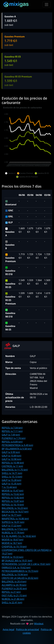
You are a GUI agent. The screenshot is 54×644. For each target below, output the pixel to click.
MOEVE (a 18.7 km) (12, 543)
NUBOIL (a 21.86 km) (13, 599)
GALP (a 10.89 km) (11, 456)
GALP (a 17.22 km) (11, 526)
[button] (10, 173)
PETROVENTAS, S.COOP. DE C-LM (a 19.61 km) (26, 564)
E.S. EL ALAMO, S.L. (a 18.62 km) (19, 536)
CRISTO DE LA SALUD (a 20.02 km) (20, 578)
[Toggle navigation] (47, 5)
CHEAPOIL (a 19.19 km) (14, 547)
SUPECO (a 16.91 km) (13, 522)
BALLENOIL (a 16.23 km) (15, 508)
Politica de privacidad (28, 629)
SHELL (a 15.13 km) (12, 477)
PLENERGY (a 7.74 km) (14, 438)
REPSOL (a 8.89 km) (12, 442)
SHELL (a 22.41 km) (12, 602)
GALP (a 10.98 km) (11, 459)
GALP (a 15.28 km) (11, 480)
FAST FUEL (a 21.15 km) (14, 596)
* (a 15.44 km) (9, 487)
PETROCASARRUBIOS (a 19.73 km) (20, 571)
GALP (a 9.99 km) (11, 452)
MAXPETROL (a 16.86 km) (15, 519)
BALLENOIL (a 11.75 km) (15, 470)
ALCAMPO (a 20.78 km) (14, 585)
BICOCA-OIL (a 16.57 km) (15, 512)
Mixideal (39, 624)
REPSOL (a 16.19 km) (13, 505)
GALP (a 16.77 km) (11, 515)
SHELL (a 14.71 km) (12, 473)
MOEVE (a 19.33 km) (13, 557)
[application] (27, 142)
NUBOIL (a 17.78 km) (13, 533)
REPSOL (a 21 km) (11, 592)
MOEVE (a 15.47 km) (13, 491)
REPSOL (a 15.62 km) (13, 494)
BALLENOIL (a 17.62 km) (15, 529)
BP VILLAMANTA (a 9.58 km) (17, 449)
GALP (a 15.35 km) (11, 484)
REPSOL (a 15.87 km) (13, 501)
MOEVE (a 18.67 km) (13, 540)
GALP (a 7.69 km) (11, 435)
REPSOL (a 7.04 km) (12, 428)
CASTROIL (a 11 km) (12, 466)
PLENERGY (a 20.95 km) (14, 589)
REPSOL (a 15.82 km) (13, 498)
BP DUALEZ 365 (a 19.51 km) (17, 561)
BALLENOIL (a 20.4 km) (14, 582)
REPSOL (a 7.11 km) (12, 431)
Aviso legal (8, 629)
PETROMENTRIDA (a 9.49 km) (17, 445)
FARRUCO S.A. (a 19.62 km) (16, 568)
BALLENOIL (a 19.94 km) (15, 575)
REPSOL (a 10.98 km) (13, 463)
